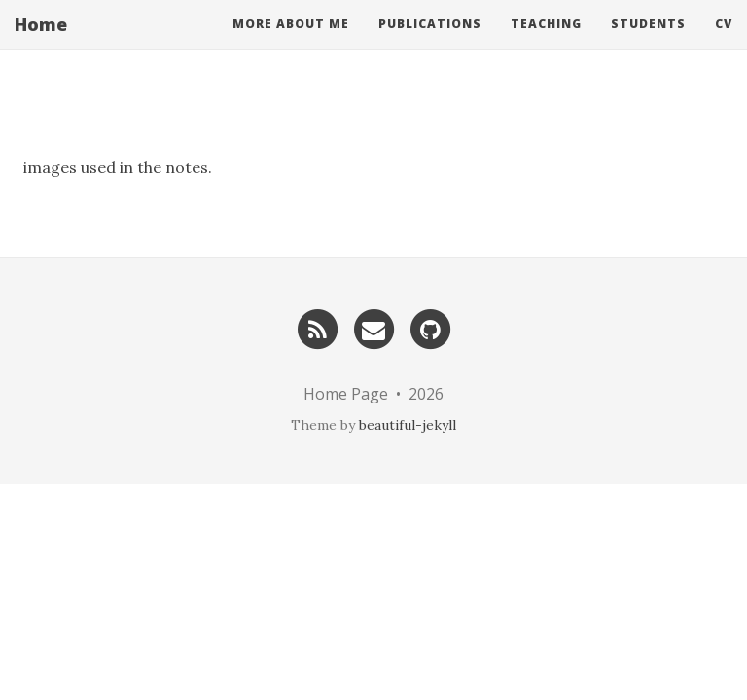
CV (724, 43)
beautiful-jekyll (408, 425)
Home (41, 44)
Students (648, 43)
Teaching (546, 43)
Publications (430, 43)
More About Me (291, 43)
